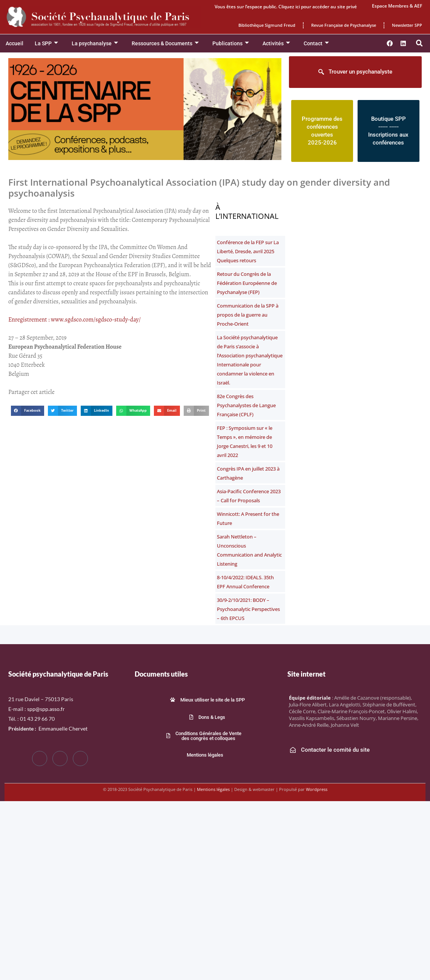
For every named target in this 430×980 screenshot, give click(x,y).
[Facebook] (40, 758)
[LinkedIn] (80, 758)
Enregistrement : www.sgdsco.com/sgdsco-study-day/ (74, 320)
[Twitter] (60, 758)
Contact (316, 44)
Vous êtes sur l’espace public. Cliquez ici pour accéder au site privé (286, 7)
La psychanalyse (95, 44)
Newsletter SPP (407, 25)
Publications (231, 44)
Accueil (15, 43)
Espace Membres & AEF (397, 6)
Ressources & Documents (165, 44)
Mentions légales (213, 789)
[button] (419, 43)
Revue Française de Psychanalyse (344, 25)
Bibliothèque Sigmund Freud (267, 25)
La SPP (46, 44)
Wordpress (317, 789)
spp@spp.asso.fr (46, 709)
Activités (276, 44)
